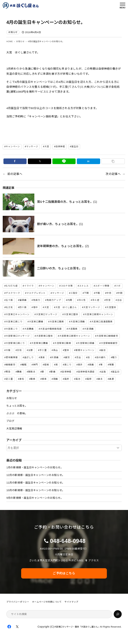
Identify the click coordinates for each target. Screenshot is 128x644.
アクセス (94, 560)
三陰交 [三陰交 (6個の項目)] (74, 293)
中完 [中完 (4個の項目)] (109, 293)
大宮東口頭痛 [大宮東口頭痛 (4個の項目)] (78, 322)
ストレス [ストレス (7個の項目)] (84, 286)
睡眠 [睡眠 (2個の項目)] (24, 365)
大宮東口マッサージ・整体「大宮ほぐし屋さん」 (77, 627)
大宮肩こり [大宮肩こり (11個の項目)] (12, 329)
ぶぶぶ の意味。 (17, 413)
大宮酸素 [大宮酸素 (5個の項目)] (73, 329)
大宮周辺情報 (14, 429)
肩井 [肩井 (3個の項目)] (80, 365)
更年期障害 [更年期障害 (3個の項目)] (12, 357)
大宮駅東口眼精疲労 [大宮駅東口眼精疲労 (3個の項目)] (107, 336)
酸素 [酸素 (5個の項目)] (33, 379)
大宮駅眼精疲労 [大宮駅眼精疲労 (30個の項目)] (109, 343)
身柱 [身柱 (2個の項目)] (22, 379)
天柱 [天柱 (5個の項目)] (19, 350)
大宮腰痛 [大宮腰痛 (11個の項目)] (29, 329)
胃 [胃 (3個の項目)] (102, 365)
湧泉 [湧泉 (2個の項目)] (42, 357)
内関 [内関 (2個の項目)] (70, 300)
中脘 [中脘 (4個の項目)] (120, 293)
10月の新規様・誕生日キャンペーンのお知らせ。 (36, 490)
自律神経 (60, 147)
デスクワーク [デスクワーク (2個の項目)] (13, 293)
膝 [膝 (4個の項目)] (43, 372)
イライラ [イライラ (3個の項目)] (29, 286)
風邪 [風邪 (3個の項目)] (89, 379)
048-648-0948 (68, 541)
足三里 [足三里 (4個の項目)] (9, 379)
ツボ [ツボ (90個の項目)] (118, 286)
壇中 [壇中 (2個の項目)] (35, 307)
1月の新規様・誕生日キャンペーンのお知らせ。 (35, 467)
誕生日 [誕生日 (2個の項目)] (116, 372)
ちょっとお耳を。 (17, 406)
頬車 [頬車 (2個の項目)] (44, 379)
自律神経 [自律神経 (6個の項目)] (67, 372)
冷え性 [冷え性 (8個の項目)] (82, 300)
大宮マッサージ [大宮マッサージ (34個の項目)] (92, 307)
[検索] (118, 614)
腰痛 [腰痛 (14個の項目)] (19, 372)
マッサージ (32, 147)
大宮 (47, 147)
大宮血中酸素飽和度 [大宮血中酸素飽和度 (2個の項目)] (51, 329)
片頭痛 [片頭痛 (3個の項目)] (55, 357)
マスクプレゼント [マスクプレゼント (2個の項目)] (36, 293)
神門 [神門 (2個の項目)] (35, 365)
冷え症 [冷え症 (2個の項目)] (96, 300)
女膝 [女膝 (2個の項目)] (31, 350)
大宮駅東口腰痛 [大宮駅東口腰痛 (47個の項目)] (40, 343)
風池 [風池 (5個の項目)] (78, 379)
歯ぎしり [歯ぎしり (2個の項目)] (29, 357)
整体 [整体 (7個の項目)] (67, 350)
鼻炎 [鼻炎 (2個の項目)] (100, 379)
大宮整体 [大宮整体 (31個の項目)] (111, 307)
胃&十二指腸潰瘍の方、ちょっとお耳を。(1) (67, 202)
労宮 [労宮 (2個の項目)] (108, 300)
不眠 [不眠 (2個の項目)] (98, 293)
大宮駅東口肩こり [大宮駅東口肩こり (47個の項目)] (15, 343)
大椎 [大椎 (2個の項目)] (8, 350)
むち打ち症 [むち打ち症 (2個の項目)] (12, 286)
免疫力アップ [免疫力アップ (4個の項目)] (54, 300)
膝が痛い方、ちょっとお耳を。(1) (60, 224)
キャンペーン (13, 147)
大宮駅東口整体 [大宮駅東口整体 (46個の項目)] (44, 336)
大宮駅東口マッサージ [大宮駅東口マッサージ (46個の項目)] (18, 336)
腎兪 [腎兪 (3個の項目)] (8, 372)
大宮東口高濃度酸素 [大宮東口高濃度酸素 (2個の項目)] (102, 322)
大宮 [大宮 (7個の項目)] (47, 307)
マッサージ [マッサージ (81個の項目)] (58, 293)
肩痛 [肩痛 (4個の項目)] (91, 365)
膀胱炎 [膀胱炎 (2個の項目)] (32, 372)
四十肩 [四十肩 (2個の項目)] (23, 307)
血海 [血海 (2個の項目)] (103, 372)
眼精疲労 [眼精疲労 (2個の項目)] (11, 365)
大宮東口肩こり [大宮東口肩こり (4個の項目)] (14, 322)
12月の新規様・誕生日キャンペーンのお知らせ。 (36, 475)
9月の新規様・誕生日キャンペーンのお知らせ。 (35, 498)
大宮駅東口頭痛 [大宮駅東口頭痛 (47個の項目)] (86, 343)
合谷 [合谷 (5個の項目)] (120, 300)
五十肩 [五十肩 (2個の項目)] (9, 300)
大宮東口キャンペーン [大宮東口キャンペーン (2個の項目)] (18, 314)
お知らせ (13, 32)
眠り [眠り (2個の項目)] (115, 357)
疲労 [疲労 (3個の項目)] (67, 357)
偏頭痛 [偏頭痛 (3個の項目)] (23, 300)
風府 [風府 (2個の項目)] (67, 379)
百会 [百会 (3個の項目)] (79, 357)
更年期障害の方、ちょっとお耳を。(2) (63, 246)
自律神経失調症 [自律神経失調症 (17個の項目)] (86, 372)
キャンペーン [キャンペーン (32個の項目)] (47, 286)
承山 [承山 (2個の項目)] (56, 350)
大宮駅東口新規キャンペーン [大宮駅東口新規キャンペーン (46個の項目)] (75, 336)
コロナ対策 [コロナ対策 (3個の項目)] (67, 286)
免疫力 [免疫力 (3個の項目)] (37, 300)
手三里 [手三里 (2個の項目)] (43, 350)
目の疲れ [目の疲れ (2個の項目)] (101, 357)
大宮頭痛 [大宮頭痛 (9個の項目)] (89, 329)
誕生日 (75, 147)
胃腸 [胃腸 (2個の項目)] (112, 365)
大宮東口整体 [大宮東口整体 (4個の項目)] (71, 314)
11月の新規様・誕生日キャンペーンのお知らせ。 (36, 483)
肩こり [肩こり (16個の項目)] (68, 365)
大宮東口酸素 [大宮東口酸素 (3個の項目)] (57, 322)
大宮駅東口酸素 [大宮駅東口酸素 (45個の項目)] (63, 343)
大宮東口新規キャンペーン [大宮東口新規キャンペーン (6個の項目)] (99, 314)
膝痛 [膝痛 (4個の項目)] (53, 372)
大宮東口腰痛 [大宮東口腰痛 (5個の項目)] (36, 322)
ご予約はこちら (64, 573)
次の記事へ (113, 174)
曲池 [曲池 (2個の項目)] (103, 350)
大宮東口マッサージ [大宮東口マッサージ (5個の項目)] (47, 314)
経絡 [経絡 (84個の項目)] (47, 365)
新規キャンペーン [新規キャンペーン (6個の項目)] (85, 350)
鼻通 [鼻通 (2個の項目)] (112, 379)
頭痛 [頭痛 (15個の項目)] (56, 379)
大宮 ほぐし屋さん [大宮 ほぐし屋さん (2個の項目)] (66, 307)
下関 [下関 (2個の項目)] (86, 293)
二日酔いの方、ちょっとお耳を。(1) (62, 268)
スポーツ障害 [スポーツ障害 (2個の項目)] (102, 286)
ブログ (10, 421)
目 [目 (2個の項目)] (89, 357)
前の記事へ (15, 174)
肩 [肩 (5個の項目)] (57, 365)
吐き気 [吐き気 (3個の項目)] (9, 307)
